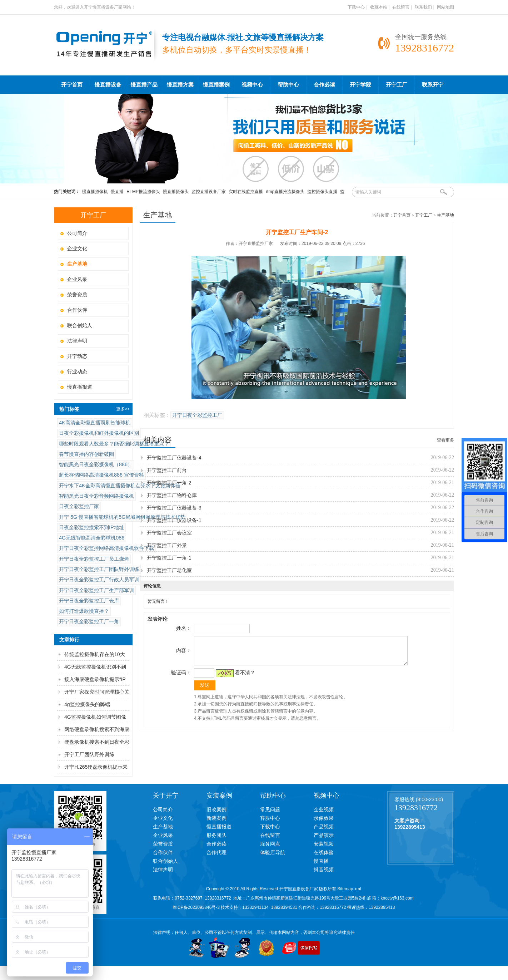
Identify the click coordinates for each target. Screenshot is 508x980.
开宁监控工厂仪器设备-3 (174, 508)
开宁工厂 (397, 85)
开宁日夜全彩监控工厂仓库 (89, 601)
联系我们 (423, 7)
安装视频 (324, 844)
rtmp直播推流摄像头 (285, 192)
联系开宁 (433, 85)
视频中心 (252, 85)
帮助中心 (288, 85)
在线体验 (324, 852)
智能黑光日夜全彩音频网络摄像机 (96, 496)
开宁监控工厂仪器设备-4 (174, 458)
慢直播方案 (180, 85)
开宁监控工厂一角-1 (169, 558)
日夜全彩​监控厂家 (79, 506)
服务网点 (270, 844)
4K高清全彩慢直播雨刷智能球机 (95, 423)
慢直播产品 (144, 85)
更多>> (123, 409)
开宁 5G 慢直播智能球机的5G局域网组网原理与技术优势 (122, 517)
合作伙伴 (77, 310)
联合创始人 (80, 325)
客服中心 (270, 818)
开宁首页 (72, 85)
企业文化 (77, 248)
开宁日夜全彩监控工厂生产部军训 (96, 590)
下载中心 (356, 7)
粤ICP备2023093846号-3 (196, 907)
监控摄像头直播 (322, 192)
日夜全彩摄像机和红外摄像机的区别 (99, 433)
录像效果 (324, 818)
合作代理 (216, 852)
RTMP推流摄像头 (143, 192)
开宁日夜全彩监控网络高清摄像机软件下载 (106, 548)
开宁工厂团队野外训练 (89, 754)
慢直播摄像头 (176, 192)
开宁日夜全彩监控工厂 (197, 415)
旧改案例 (216, 809)
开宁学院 (360, 85)
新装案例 (216, 818)
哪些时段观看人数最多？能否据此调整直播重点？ (114, 444)
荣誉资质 (77, 295)
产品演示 (324, 835)
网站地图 (445, 7)
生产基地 (445, 215)
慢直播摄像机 (95, 192)
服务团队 (216, 835)
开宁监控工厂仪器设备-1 (174, 520)
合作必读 (324, 85)
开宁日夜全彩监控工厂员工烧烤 (94, 559)
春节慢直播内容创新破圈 (86, 454)
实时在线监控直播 (246, 192)
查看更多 (445, 440)
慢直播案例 (216, 85)
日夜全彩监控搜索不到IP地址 (91, 527)
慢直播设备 (108, 85)
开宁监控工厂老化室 (169, 570)
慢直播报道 (80, 387)
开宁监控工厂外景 (167, 545)
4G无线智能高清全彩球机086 (92, 538)
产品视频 (324, 827)
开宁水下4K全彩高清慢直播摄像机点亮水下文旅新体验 (120, 486)
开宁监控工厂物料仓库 (172, 495)
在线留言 (401, 7)
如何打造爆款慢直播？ (84, 611)
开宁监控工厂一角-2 (169, 483)
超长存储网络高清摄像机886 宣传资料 (101, 475)
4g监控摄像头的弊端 (87, 704)
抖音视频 (324, 870)
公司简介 (77, 233)
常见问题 (270, 809)
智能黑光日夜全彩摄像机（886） (96, 464)
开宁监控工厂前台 (167, 470)
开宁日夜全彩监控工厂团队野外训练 (99, 569)
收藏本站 (379, 7)
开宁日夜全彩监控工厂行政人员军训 (99, 580)
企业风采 (77, 279)
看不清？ (244, 678)
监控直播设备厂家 (209, 192)
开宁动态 (77, 356)
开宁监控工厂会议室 (169, 533)
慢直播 (117, 192)
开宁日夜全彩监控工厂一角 (89, 621)
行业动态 (77, 371)
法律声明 (77, 341)
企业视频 (324, 809)
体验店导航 (273, 852)
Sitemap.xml (349, 889)
